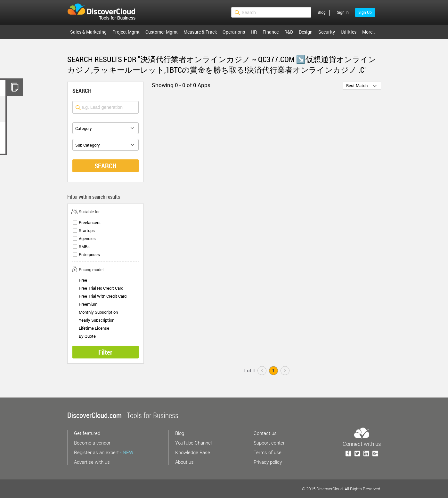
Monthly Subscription (98, 312)
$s (105, 12)
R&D (289, 32)
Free (83, 280)
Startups (87, 231)
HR (254, 32)
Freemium (88, 304)
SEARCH (106, 166)
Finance (271, 32)
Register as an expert (104, 452)
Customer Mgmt (162, 32)
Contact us (265, 433)
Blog (322, 12)
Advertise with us (92, 462)
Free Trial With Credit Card (103, 296)
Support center (269, 443)
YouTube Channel (193, 443)
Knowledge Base (193, 452)
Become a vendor (92, 443)
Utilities (349, 32)
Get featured (87, 433)
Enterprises (89, 255)
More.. (369, 32)
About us (184, 462)
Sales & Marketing (88, 32)
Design (306, 32)
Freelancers (90, 223)
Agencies (87, 239)
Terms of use (268, 452)
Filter (105, 352)
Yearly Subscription (97, 320)
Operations (234, 32)
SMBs (84, 247)
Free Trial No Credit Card (101, 288)
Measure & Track (200, 32)
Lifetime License (94, 328)
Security (327, 32)
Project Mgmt (126, 32)
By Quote (87, 336)
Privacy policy (268, 462)
